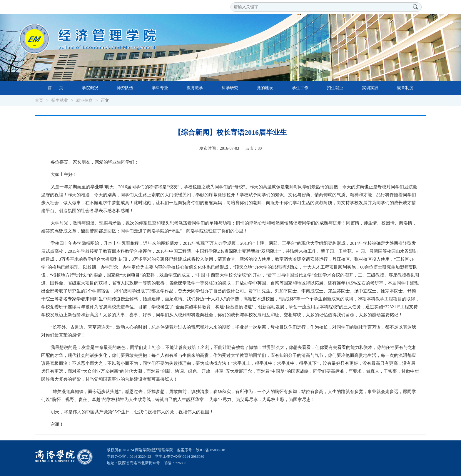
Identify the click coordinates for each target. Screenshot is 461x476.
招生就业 (335, 88)
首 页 (55, 88)
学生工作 (300, 88)
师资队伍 (125, 88)
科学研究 (230, 88)
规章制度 (405, 88)
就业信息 (84, 100)
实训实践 (370, 88)
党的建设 (265, 88)
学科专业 (160, 88)
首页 (39, 100)
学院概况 (90, 88)
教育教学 (195, 88)
